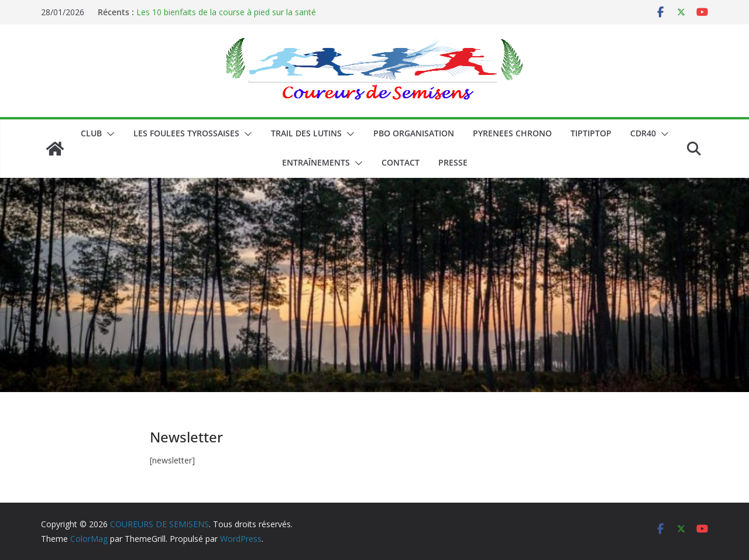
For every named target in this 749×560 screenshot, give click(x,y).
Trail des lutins (306, 133)
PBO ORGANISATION (414, 133)
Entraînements (316, 162)
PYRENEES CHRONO (512, 133)
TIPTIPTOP (591, 133)
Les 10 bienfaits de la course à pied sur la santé (226, 12)
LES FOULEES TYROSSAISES (186, 133)
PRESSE (453, 162)
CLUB (91, 133)
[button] (108, 134)
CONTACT (401, 162)
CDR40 (643, 133)
